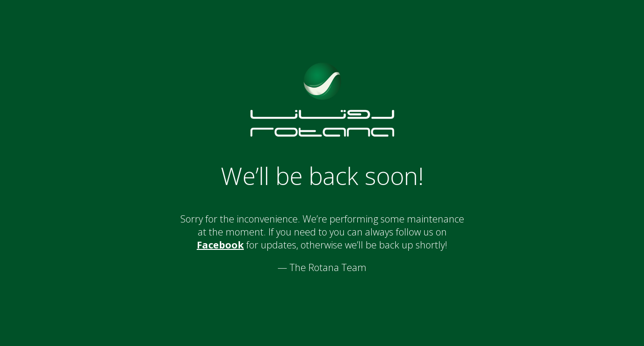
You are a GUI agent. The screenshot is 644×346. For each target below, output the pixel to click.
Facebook (220, 245)
